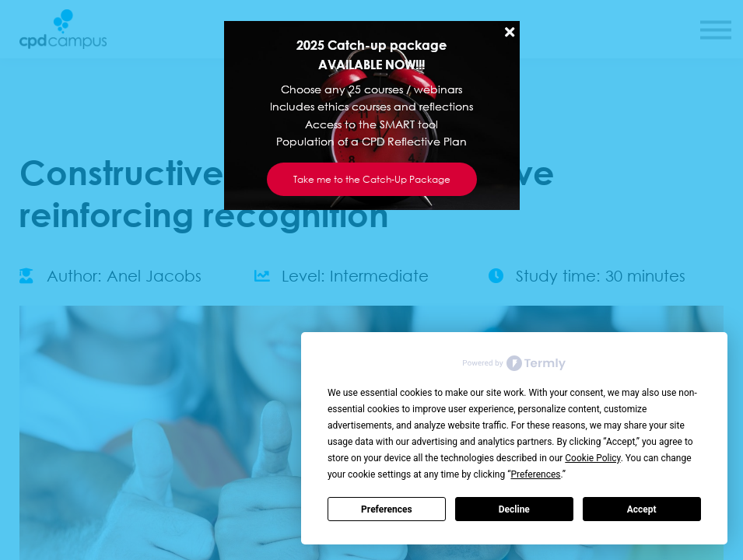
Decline (514, 509)
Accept (642, 509)
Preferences (387, 509)
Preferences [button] (535, 474)
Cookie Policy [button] (592, 458)
